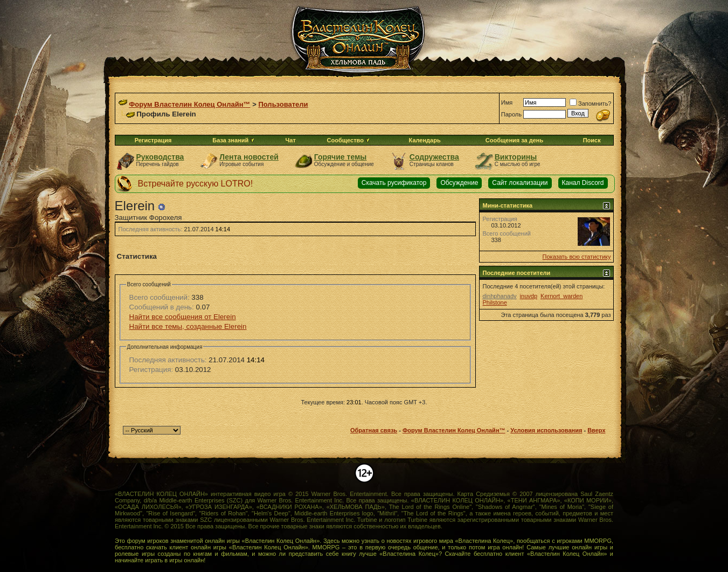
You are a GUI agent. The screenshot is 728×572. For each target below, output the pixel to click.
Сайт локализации (520, 183)
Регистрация (153, 140)
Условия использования (546, 430)
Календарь (425, 140)
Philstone (495, 302)
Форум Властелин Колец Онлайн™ (189, 104)
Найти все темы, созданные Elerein (188, 326)
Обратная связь (374, 430)
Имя (507, 102)
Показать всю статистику (577, 257)
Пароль (511, 114)
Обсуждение (459, 183)
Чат (291, 140)
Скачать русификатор (394, 183)
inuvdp (529, 296)
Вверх (596, 430)
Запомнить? (591, 104)
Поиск (592, 140)
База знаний (230, 140)
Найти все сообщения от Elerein (183, 317)
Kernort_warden (561, 296)
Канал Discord (583, 183)
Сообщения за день (514, 140)
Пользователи (283, 104)
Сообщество (348, 140)
